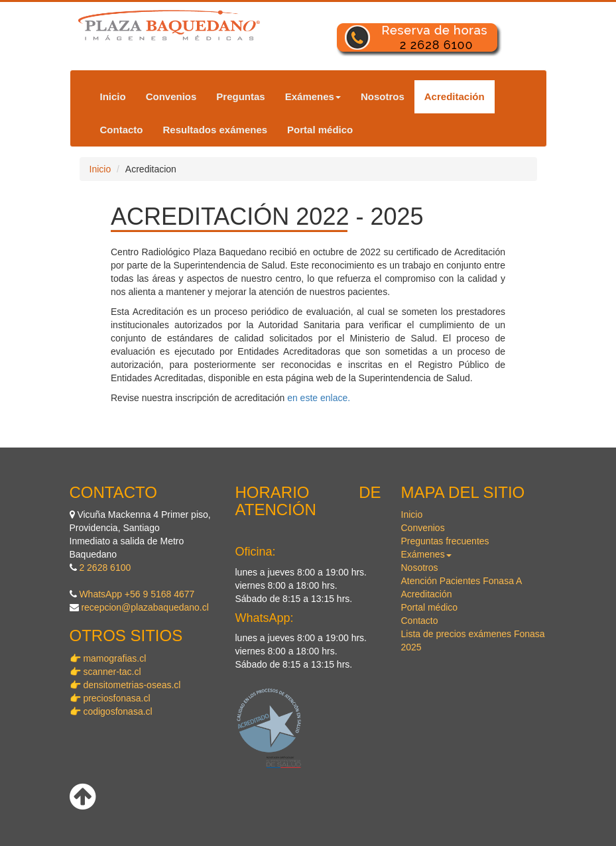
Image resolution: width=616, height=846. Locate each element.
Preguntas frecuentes (445, 541)
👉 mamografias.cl (108, 658)
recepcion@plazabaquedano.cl (145, 607)
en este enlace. (319, 398)
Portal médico (320, 130)
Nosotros (383, 96)
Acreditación (455, 96)
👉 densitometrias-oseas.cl (125, 685)
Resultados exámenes (216, 130)
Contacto (122, 130)
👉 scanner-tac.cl (105, 672)
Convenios (171, 96)
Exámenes (313, 96)
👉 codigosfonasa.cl (111, 711)
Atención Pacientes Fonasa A (462, 581)
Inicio (113, 96)
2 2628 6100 (105, 568)
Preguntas (240, 96)
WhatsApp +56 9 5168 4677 (137, 594)
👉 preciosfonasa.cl (110, 698)
